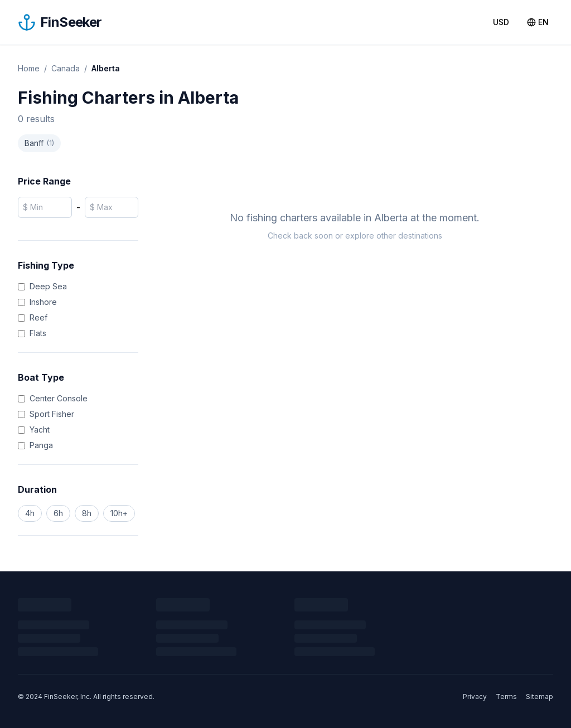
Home (29, 68)
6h (58, 513)
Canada (66, 68)
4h (30, 513)
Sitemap (539, 697)
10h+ (119, 513)
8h (87, 513)
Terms (506, 697)
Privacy (475, 697)
